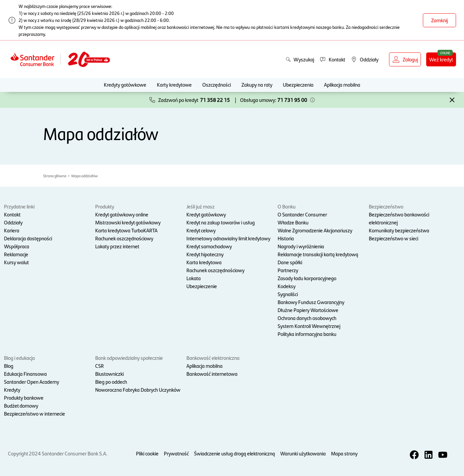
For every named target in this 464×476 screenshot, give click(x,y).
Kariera (12, 230)
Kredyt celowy (201, 230)
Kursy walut (16, 262)
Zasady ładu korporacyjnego (307, 278)
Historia (286, 238)
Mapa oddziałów (85, 176)
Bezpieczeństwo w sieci (394, 238)
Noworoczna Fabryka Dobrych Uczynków (138, 390)
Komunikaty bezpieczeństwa (399, 230)
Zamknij (439, 20)
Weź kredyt (441, 59)
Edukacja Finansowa (25, 374)
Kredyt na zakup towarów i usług (221, 222)
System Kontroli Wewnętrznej (309, 326)
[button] (312, 100)
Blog (9, 366)
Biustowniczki (109, 374)
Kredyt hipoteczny (205, 254)
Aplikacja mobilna (342, 84)
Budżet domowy (21, 405)
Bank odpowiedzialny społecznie (129, 358)
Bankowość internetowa (212, 374)
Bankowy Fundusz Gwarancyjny (311, 302)
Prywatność (176, 453)
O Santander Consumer (302, 214)
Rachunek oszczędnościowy (124, 238)
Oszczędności (217, 84)
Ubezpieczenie (202, 286)
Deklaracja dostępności (28, 238)
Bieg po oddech (111, 382)
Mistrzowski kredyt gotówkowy (128, 222)
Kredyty (12, 390)
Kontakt (12, 214)
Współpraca (17, 246)
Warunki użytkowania (303, 453)
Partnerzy (288, 270)
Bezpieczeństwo (386, 206)
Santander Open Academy (32, 382)
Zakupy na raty (257, 84)
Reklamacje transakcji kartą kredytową (318, 254)
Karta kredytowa (204, 262)
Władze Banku (293, 222)
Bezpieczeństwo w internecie (34, 413)
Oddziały (13, 222)
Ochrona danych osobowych (307, 318)
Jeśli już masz (200, 206)
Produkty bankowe (24, 397)
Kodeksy (287, 286)
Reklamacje (16, 254)
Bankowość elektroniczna (213, 358)
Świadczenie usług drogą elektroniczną (234, 453)
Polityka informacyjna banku (307, 334)
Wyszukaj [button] (300, 59)
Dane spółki (290, 262)
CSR (99, 366)
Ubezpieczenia (298, 84)
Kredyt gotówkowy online (122, 214)
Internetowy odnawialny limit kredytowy (228, 238)
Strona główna (55, 176)
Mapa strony (344, 453)
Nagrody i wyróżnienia (301, 246)
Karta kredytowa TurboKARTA (126, 230)
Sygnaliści (288, 294)
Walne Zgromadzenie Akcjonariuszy (315, 230)
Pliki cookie (147, 453)
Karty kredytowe (174, 84)
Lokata (194, 278)
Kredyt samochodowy (209, 246)
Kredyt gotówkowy (206, 214)
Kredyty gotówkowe (125, 84)
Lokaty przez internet (117, 246)
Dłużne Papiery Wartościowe (308, 310)
